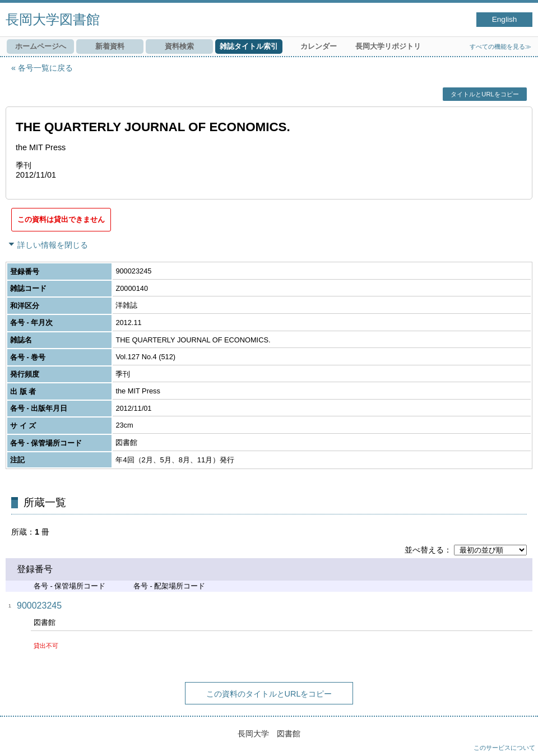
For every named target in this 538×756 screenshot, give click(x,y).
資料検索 (179, 46)
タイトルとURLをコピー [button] (484, 94)
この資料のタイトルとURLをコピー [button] (269, 694)
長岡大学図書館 (53, 19)
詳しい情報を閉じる (53, 245)
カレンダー (319, 46)
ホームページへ (41, 46)
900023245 (39, 606)
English (505, 19)
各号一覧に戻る (45, 68)
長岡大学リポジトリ (388, 46)
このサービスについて (504, 748)
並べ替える (424, 550)
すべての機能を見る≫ (500, 47)
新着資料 (110, 46)
